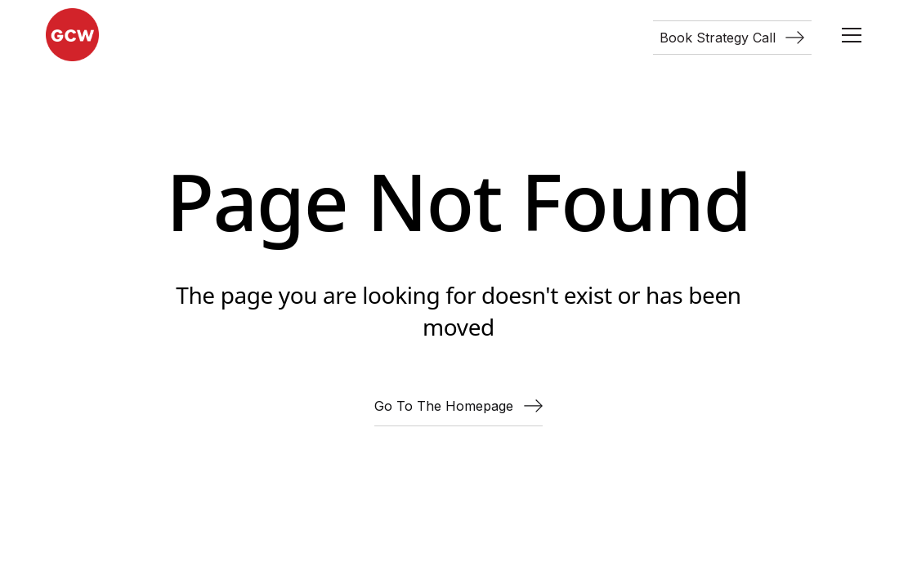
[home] (72, 35)
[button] (852, 35)
